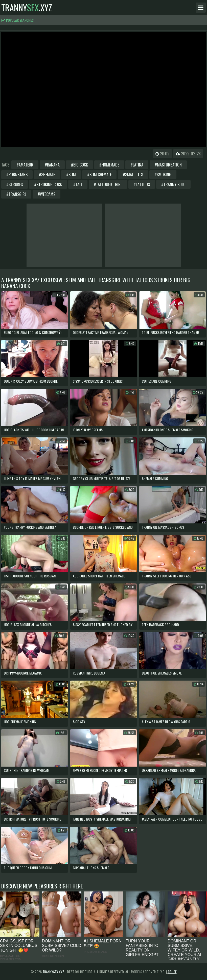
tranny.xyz (27, 8)
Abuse (172, 972)
